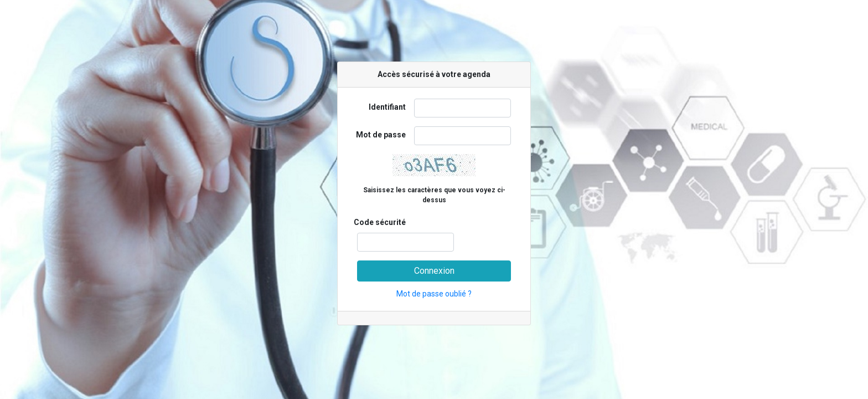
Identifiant (387, 107)
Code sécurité (380, 222)
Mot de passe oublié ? (434, 294)
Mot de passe (381, 135)
